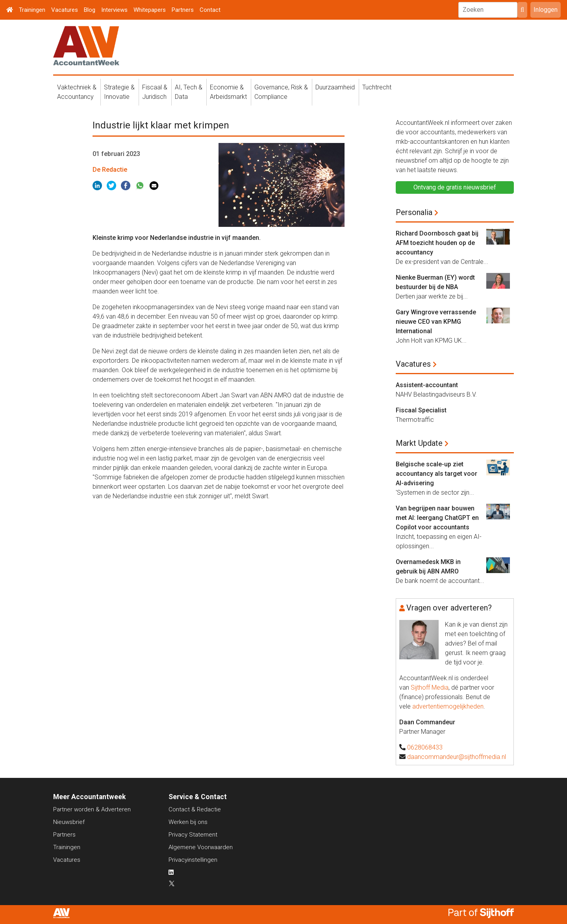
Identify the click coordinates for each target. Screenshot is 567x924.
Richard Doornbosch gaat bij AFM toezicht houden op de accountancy (437, 243)
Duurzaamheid (335, 87)
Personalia (414, 212)
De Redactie (110, 170)
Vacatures (65, 10)
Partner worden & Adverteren (92, 809)
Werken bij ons (188, 822)
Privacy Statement (193, 835)
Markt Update (419, 443)
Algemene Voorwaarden (201, 847)
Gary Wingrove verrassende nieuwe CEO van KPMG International (436, 322)
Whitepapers (150, 10)
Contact (210, 10)
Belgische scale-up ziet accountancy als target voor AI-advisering (436, 474)
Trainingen (32, 10)
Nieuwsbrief (69, 822)
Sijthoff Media (430, 687)
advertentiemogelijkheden (448, 706)
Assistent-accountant (427, 385)
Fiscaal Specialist (421, 410)
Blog (90, 10)
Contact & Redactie (195, 809)
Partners (183, 10)
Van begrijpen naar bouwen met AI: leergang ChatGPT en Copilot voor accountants (437, 518)
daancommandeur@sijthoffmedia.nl (457, 757)
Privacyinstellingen (193, 860)
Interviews (114, 10)
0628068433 (425, 747)
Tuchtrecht (377, 87)
